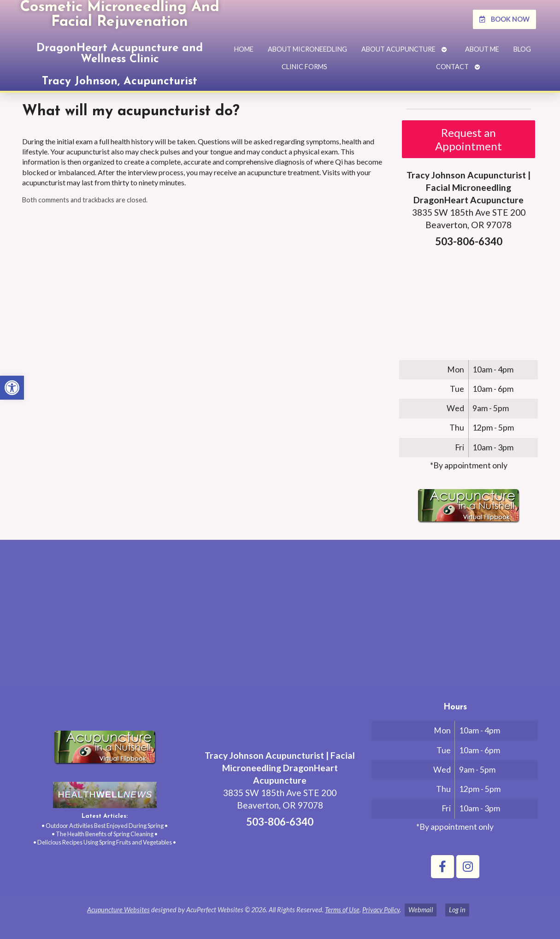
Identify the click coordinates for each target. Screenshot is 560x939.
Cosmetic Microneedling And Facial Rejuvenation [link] (120, 15)
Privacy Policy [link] (381, 910)
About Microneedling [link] (307, 49)
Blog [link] (522, 49)
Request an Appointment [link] (469, 139)
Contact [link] (452, 67)
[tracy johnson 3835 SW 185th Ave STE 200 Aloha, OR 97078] (280, 616)
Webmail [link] (421, 910)
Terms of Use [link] (342, 910)
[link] (12, 388)
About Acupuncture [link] (398, 49)
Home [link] (244, 49)
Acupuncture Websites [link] (118, 910)
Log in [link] (457, 910)
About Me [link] (482, 49)
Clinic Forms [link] (304, 67)
